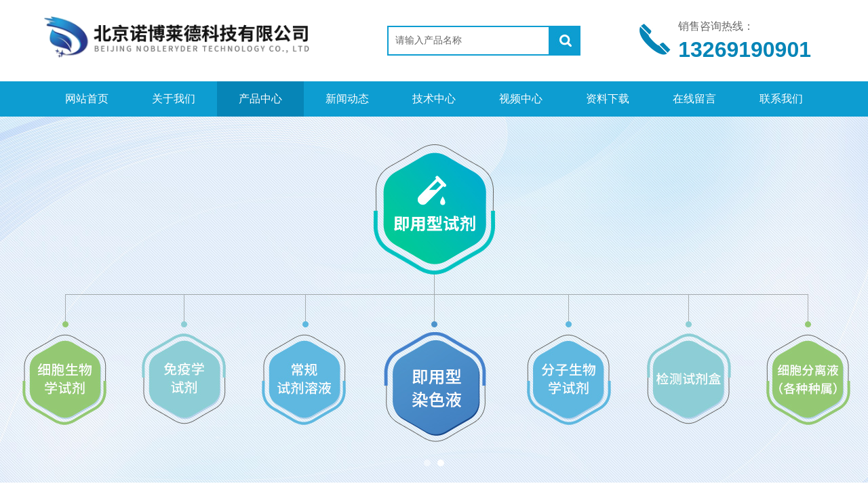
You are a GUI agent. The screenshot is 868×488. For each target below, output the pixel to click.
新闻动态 (347, 99)
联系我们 (781, 99)
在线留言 (694, 99)
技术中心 (434, 99)
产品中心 (260, 99)
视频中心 (521, 99)
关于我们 (174, 99)
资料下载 (608, 99)
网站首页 (87, 99)
